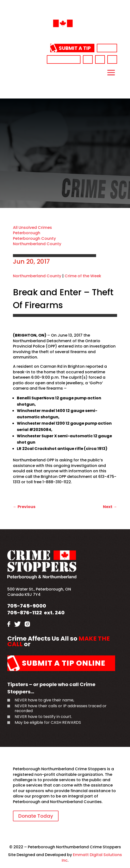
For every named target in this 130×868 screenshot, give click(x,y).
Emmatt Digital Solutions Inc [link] (92, 857)
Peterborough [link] (27, 233)
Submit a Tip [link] (75, 48)
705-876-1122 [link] (25, 613)
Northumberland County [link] (37, 244)
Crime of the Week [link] (83, 276)
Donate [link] (107, 48)
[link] (65, 35)
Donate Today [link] (36, 816)
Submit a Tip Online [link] (64, 663)
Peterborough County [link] (34, 238)
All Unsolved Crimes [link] (32, 228)
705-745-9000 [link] (64, 59)
